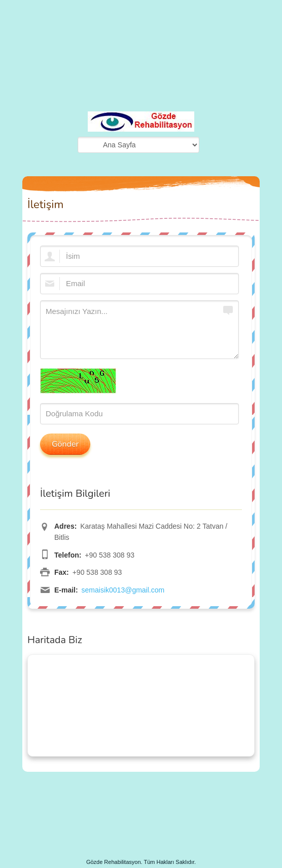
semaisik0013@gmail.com (123, 590)
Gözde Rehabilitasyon (114, 862)
